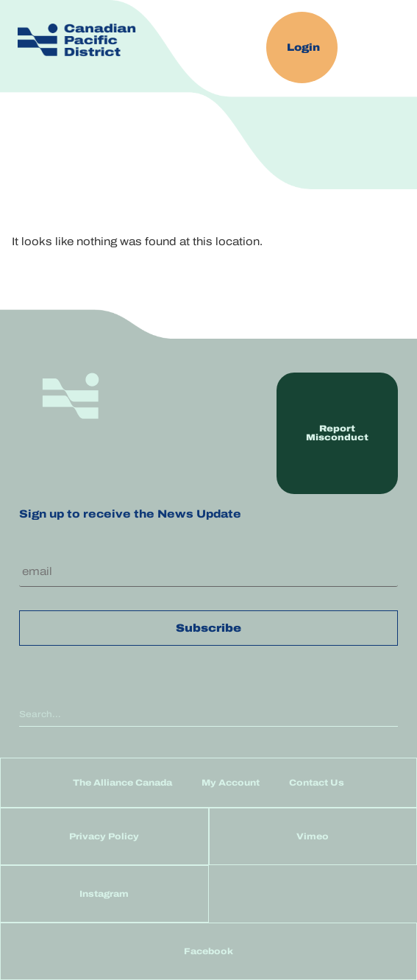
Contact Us (317, 783)
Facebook (208, 951)
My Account (231, 783)
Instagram (104, 894)
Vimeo (313, 836)
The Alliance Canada (122, 783)
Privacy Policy (104, 836)
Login (303, 47)
